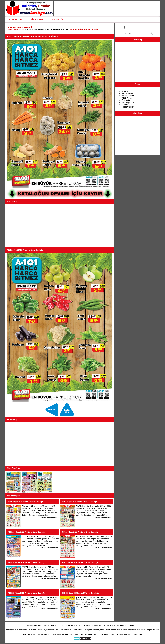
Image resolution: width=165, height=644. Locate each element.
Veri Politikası (128, 93)
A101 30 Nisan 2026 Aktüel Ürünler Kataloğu (47, 30)
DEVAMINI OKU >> (50, 517)
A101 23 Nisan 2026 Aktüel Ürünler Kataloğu (26, 593)
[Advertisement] (60, 226)
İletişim (125, 91)
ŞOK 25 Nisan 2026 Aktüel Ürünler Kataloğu (80, 593)
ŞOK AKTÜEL (58, 19)
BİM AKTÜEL (37, 19)
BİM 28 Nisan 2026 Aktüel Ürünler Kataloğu (80, 532)
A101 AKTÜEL (16, 19)
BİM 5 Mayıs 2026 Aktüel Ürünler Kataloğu (25, 502)
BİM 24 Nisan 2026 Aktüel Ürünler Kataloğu (80, 563)
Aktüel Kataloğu (135, 634)
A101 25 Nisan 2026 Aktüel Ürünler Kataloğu (26, 563)
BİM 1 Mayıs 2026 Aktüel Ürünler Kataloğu (80, 502)
